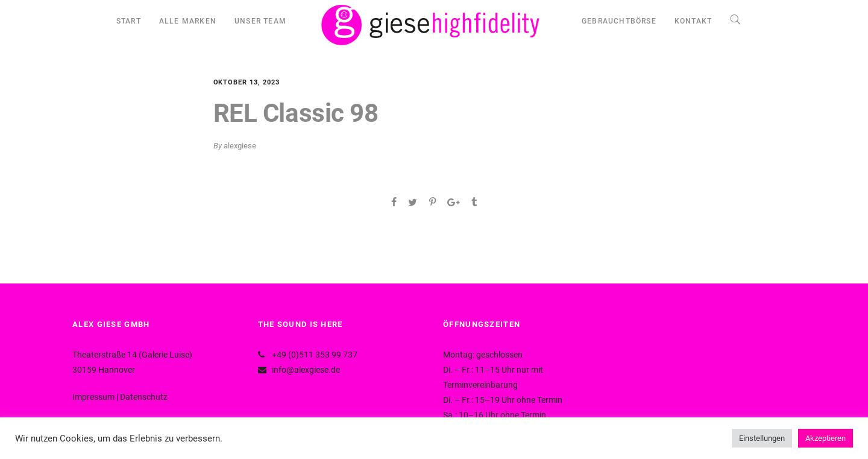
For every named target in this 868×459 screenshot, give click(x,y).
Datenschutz (144, 397)
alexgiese (240, 146)
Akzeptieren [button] (826, 438)
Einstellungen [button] (762, 438)
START (129, 21)
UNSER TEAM (260, 21)
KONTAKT (693, 21)
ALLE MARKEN (188, 21)
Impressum (93, 397)
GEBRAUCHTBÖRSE (619, 21)
